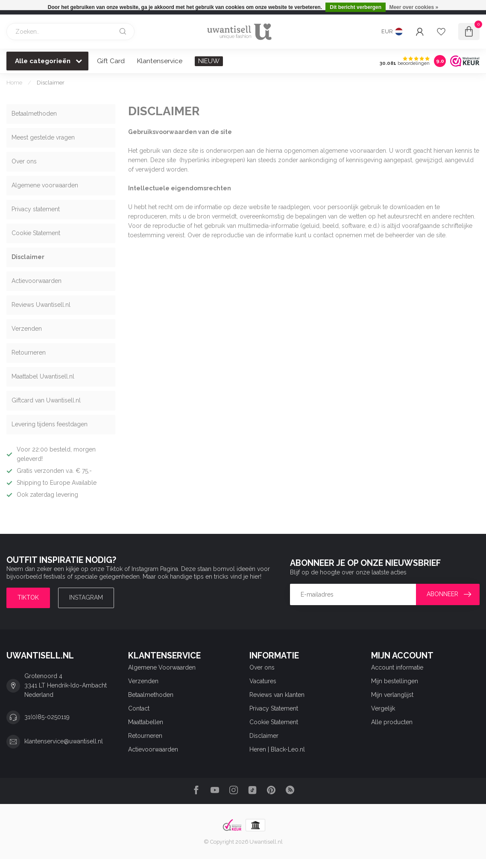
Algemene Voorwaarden (162, 667)
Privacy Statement (274, 708)
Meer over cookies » (414, 7)
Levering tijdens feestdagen (50, 424)
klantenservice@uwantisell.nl (64, 741)
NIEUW (209, 61)
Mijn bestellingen (395, 681)
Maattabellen (146, 722)
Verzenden (27, 329)
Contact (139, 708)
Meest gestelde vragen (43, 137)
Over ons (24, 161)
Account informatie (397, 667)
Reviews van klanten (277, 695)
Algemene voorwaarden (45, 185)
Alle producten (392, 722)
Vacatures (263, 681)
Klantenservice (160, 61)
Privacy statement (36, 209)
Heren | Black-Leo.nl (277, 749)
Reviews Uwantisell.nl (41, 305)
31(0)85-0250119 (47, 717)
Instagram (86, 597)
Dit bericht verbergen (356, 7)
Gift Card (111, 61)
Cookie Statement (36, 233)
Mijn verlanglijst (392, 695)
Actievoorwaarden (37, 281)
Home (14, 82)
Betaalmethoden (34, 114)
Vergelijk (383, 708)
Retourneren (29, 352)
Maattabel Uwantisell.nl (43, 376)
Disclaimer (51, 82)
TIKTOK (28, 597)
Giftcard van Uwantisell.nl (46, 400)
